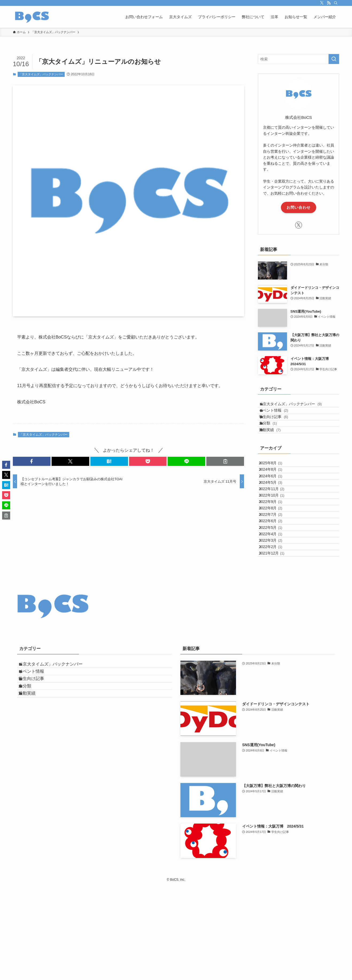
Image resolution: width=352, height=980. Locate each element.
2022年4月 (275, 611)
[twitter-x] (322, 3)
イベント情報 (279, 417)
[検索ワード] (299, 59)
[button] (32, 461)
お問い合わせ (299, 207)
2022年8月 (275, 566)
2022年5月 (275, 600)
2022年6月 (275, 589)
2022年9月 (275, 555)
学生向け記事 (279, 428)
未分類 (274, 440)
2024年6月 (275, 511)
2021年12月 (276, 644)
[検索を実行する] (334, 59)
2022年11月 (276, 533)
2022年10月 (276, 544)
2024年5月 (275, 522)
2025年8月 (275, 489)
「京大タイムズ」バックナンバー (41, 74)
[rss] (329, 3)
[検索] (336, 3)
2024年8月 (275, 500)
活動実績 (275, 451)
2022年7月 (275, 577)
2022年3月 (275, 622)
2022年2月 (275, 633)
